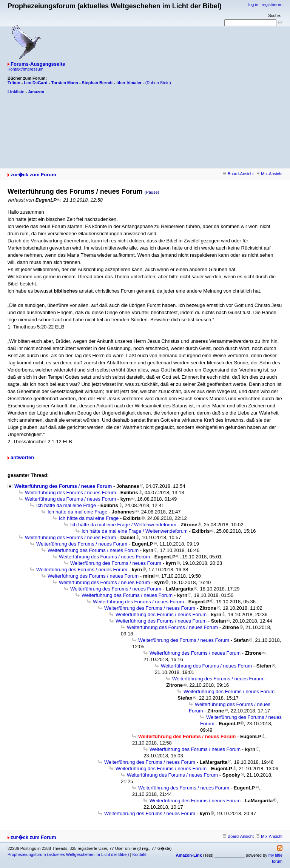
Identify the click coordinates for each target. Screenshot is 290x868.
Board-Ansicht (238, 174)
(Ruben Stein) (158, 83)
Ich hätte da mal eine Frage (66, 505)
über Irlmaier (129, 83)
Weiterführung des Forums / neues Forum (63, 486)
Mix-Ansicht (269, 174)
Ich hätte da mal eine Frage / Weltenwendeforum (123, 525)
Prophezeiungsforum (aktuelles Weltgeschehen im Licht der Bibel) (68, 854)
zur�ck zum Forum (33, 175)
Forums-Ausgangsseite (38, 64)
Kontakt (139, 854)
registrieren (272, 5)
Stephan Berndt (97, 83)
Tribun (14, 83)
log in (253, 5)
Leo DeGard (35, 83)
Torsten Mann (65, 83)
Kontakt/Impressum (25, 69)
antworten (22, 457)
